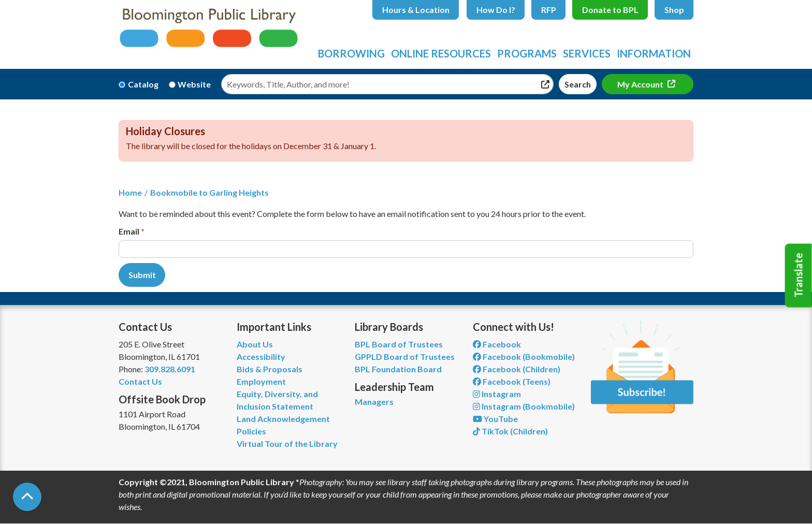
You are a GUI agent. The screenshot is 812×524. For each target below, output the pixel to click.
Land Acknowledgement (283, 419)
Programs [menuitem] (527, 53)
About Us (255, 344)
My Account (641, 84)
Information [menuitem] (654, 53)
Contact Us (140, 381)
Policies (251, 431)
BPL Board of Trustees (399, 344)
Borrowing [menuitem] (351, 53)
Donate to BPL (610, 10)
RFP (549, 10)
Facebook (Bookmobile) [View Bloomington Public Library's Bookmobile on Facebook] (524, 356)
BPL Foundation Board (398, 369)
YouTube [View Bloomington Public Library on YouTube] (495, 419)
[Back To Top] (27, 497)
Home (130, 192)
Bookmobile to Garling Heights (209, 192)
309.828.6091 (170, 369)
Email (129, 231)
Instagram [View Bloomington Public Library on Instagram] (497, 394)
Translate (799, 275)
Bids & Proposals (270, 369)
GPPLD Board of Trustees (405, 356)
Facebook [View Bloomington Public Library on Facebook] (497, 344)
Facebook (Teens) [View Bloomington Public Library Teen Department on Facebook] (512, 381)
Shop (674, 10)
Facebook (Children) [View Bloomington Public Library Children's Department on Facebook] (517, 369)
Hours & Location (416, 10)
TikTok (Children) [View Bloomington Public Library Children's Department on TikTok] (510, 431)
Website (194, 84)
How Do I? (496, 10)
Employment (261, 381)
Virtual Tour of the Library (287, 443)
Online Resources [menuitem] (441, 53)
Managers (374, 402)
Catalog (143, 84)
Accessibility (261, 356)
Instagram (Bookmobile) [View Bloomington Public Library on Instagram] (524, 406)
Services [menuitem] (587, 53)
